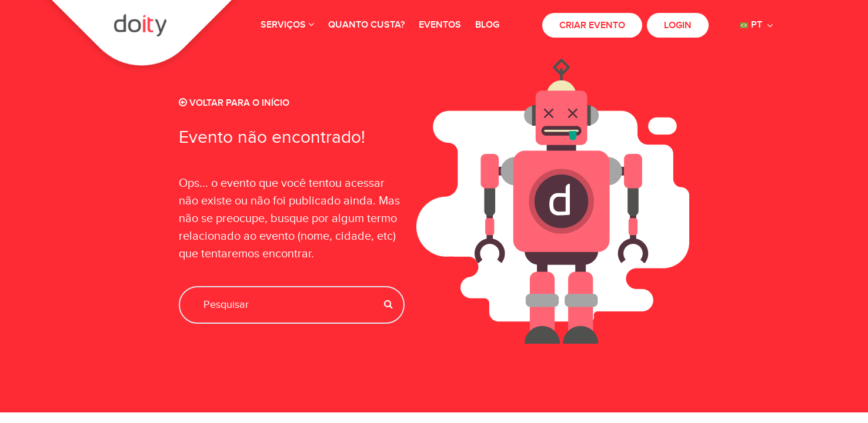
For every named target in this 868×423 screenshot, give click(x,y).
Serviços (287, 25)
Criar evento (592, 26)
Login (678, 26)
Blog (487, 25)
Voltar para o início (234, 103)
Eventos (440, 25)
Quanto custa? (366, 25)
